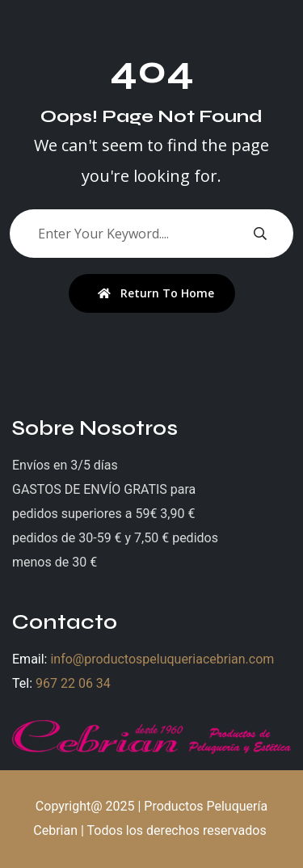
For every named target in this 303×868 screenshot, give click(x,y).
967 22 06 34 (73, 683)
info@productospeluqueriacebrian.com (162, 659)
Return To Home (156, 293)
